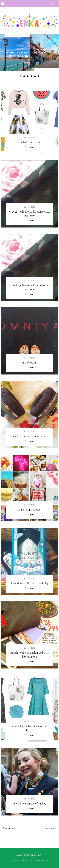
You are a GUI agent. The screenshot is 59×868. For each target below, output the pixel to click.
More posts (52, 828)
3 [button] (28, 77)
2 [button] (25, 77)
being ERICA (34, 855)
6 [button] (39, 77)
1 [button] (21, 77)
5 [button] (36, 77)
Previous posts (9, 828)
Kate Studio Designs (37, 861)
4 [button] (32, 77)
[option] (17, 54)
